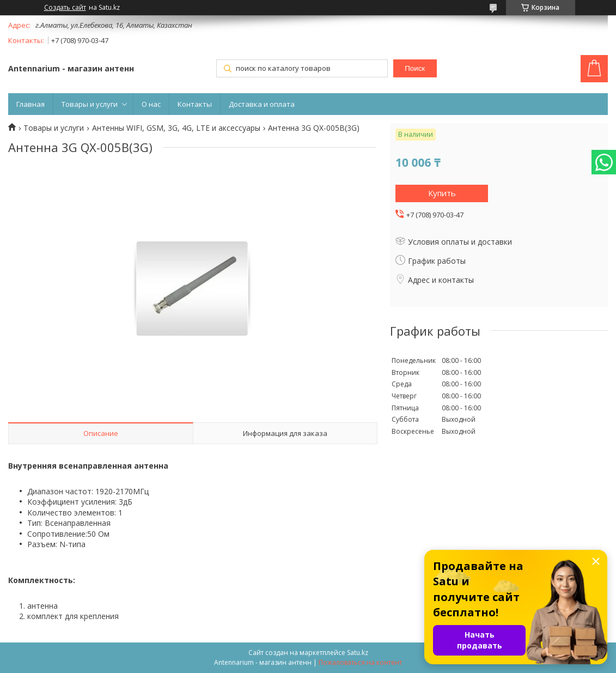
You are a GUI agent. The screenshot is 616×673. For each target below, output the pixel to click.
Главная (31, 104)
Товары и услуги (90, 104)
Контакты (195, 104)
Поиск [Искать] (415, 68)
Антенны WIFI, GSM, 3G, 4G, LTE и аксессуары (176, 128)
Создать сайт (65, 8)
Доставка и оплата (262, 104)
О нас (151, 104)
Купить (442, 193)
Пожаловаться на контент (360, 662)
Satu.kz (358, 653)
